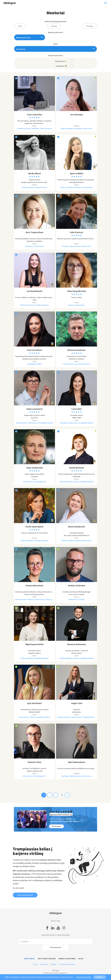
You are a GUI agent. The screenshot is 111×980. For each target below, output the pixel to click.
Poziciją (89, 26)
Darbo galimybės (67, 959)
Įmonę (54, 26)
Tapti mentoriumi (47, 959)
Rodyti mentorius (56, 56)
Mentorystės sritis (56, 32)
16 (67, 795)
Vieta (55, 44)
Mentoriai (29, 959)
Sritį (20, 26)
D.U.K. (35, 964)
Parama (53, 964)
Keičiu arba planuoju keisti (55, 21)
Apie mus (44, 964)
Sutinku (100, 977)
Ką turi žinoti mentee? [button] (25, 895)
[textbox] (29, 38)
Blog (81, 959)
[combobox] (30, 37)
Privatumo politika (67, 964)
